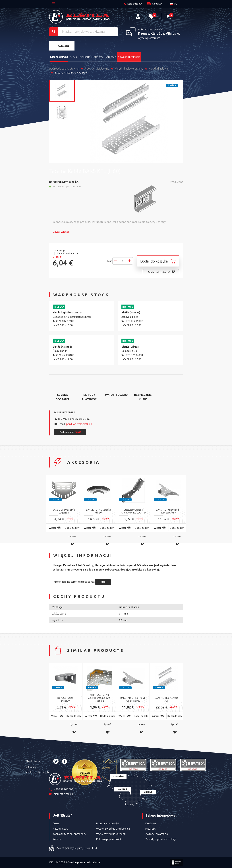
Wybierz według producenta (113, 829)
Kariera (57, 839)
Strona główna (59, 57)
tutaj (103, 582)
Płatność (150, 829)
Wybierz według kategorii (111, 834)
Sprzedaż (111, 57)
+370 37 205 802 (79, 419)
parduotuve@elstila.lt (79, 424)
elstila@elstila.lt (61, 794)
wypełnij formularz (149, 38)
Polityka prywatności (108, 839)
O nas (74, 57)
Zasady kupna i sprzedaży (160, 839)
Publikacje (85, 57)
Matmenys (60, 250)
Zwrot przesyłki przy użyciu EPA (73, 848)
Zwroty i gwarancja (157, 834)
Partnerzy (98, 57)
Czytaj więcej (61, 232)
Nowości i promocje (129, 57)
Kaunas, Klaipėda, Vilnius (157, 33)
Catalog (60, 46)
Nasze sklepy (60, 829)
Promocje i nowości (108, 823)
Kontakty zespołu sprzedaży (69, 834)
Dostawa (151, 823)
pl (174, 4)
